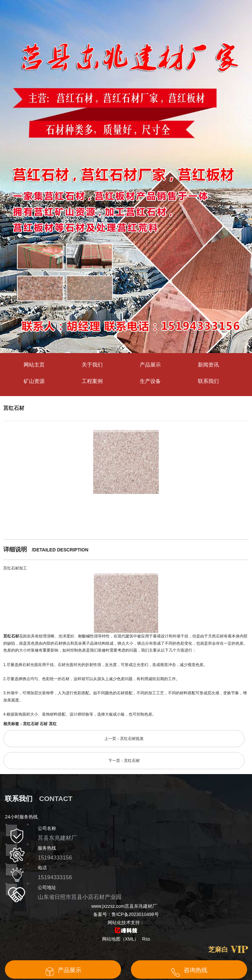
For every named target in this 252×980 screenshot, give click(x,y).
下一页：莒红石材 (124, 761)
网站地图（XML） (121, 939)
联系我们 (208, 381)
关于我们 (92, 365)
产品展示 (150, 365)
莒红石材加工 (15, 568)
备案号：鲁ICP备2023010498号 (126, 914)
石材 (44, 724)
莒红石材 (14, 408)
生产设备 (150, 381)
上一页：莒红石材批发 (124, 739)
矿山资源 (34, 381)
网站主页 (34, 365)
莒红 (53, 724)
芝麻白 (218, 949)
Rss (146, 939)
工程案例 (92, 381)
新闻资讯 (208, 365)
